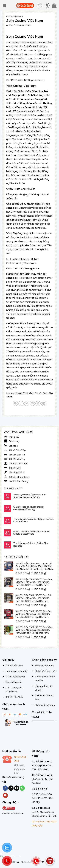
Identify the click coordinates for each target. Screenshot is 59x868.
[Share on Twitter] (27, 403)
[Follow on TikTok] (11, 788)
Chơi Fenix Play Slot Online (21, 263)
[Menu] (4, 5)
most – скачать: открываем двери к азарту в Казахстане (31, 532)
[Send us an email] (17, 788)
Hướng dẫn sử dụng (45, 705)
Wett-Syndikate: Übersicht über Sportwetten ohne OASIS (29, 496)
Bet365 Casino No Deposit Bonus (25, 80)
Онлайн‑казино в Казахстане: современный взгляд (28, 508)
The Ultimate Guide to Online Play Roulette (31, 544)
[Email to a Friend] (32, 403)
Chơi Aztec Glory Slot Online (22, 259)
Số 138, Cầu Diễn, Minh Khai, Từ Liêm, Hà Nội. (43, 798)
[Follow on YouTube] (5, 795)
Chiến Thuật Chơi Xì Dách (21, 189)
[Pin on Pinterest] (38, 403)
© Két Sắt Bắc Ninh (15, 862)
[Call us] (22, 788)
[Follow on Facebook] (5, 788)
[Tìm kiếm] (39, 5)
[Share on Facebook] (21, 403)
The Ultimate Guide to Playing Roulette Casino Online (34, 520)
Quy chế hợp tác (14, 682)
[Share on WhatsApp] (15, 403)
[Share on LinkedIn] (44, 403)
